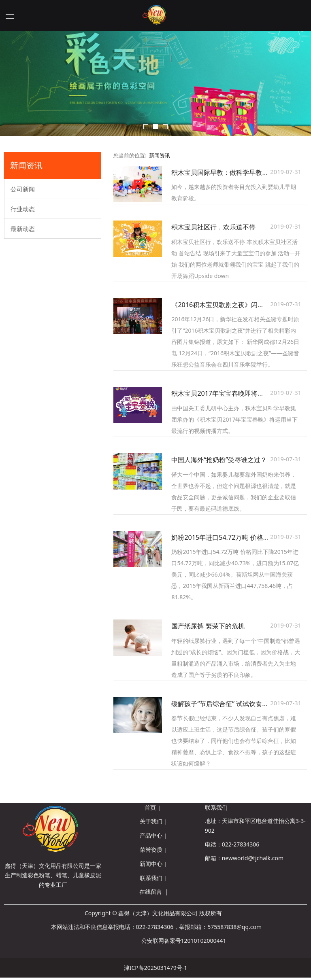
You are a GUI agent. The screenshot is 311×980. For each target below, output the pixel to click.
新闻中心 (151, 864)
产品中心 (151, 835)
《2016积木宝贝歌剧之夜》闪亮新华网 (227, 305)
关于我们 (151, 821)
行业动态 (23, 209)
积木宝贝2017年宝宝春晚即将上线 (221, 393)
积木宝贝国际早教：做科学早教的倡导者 (230, 172)
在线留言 (151, 892)
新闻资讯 (160, 156)
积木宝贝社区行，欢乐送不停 (213, 227)
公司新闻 (23, 189)
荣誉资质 (151, 850)
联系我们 (151, 878)
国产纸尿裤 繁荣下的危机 (208, 626)
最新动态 (23, 229)
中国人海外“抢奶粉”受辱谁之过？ (219, 460)
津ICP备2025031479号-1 (156, 968)
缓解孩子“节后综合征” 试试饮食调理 (223, 704)
